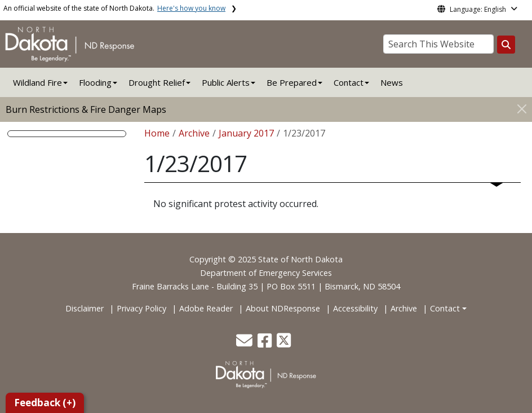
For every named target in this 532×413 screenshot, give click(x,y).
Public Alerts (226, 82)
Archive (194, 133)
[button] (245, 343)
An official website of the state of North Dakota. (114, 8)
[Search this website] (506, 45)
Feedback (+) (45, 403)
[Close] (522, 109)
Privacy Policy (141, 308)
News (392, 82)
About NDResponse (283, 308)
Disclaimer (85, 308)
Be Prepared (292, 82)
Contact (445, 308)
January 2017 (246, 133)
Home (157, 133)
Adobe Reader (206, 308)
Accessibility (355, 308)
